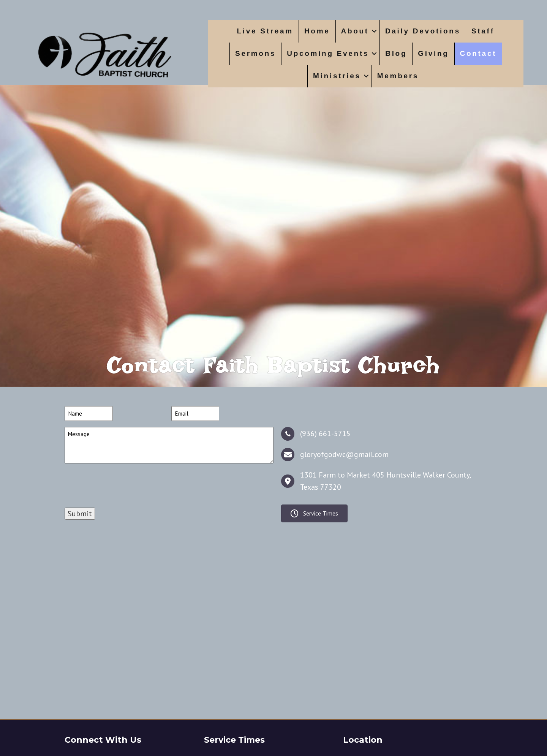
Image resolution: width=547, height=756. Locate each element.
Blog (396, 53)
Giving (433, 53)
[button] (374, 31)
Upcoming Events (328, 53)
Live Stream (265, 31)
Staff (483, 31)
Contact (478, 53)
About (355, 31)
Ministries (337, 76)
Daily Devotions (423, 31)
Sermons (255, 53)
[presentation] (122, 508)
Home (317, 31)
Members (398, 76)
